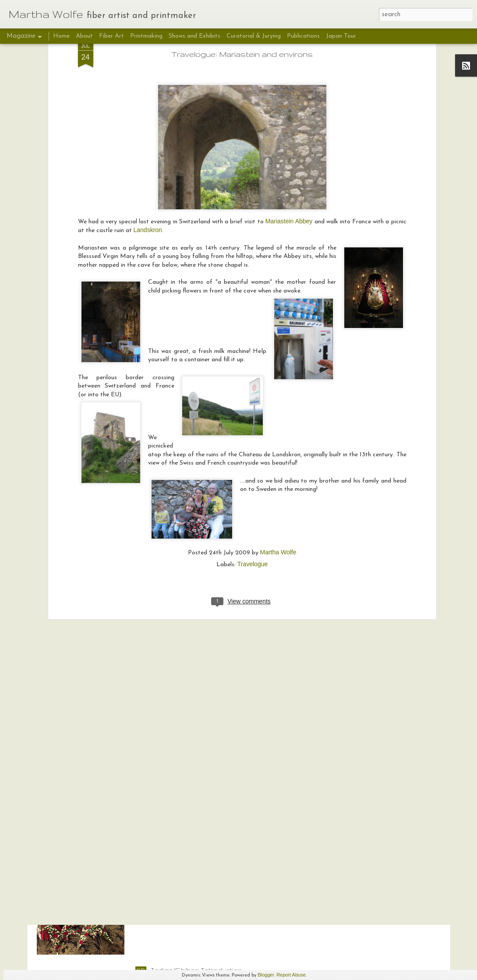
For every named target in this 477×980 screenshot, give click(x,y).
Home (61, 36)
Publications (303, 36)
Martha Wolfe (278, 445)
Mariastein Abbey (289, 114)
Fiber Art (112, 36)
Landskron (148, 123)
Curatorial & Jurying (254, 36)
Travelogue (253, 457)
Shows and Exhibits (194, 36)
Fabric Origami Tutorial (187, 871)
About (84, 36)
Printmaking (146, 36)
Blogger (266, 975)
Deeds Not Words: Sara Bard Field (207, 771)
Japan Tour (341, 36)
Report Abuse (291, 975)
